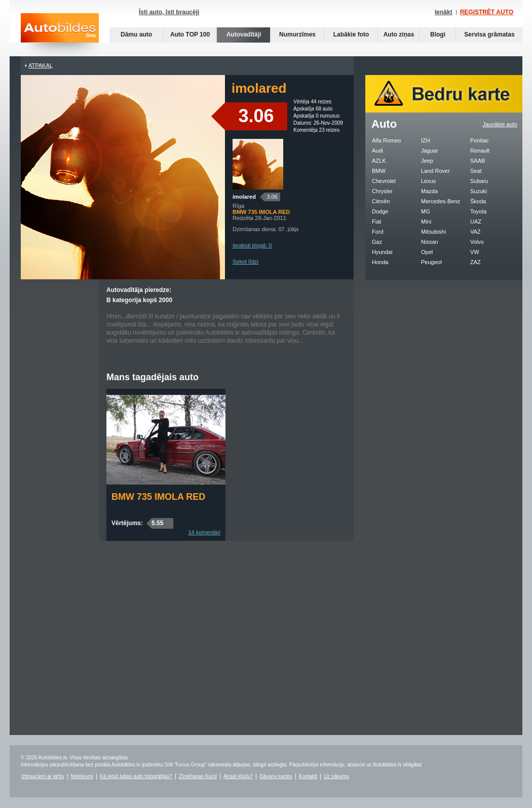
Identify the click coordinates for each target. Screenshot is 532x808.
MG (426, 211)
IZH (426, 140)
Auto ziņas (399, 34)
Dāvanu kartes (276, 776)
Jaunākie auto (500, 124)
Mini (426, 222)
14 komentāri (204, 532)
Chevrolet (384, 181)
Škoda (478, 201)
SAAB (478, 161)
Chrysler (382, 191)
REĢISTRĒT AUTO (487, 12)
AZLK (379, 161)
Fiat (376, 222)
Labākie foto (351, 34)
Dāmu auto (136, 34)
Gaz (377, 242)
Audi (377, 151)
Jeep (427, 161)
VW (475, 252)
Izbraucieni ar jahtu (43, 776)
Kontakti (308, 776)
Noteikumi (82, 776)
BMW (379, 171)
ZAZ (476, 262)
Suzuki (479, 191)
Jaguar (430, 151)
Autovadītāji (244, 34)
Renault (480, 151)
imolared (244, 197)
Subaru (479, 181)
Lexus (428, 181)
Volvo (477, 242)
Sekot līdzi (245, 262)
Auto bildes (60, 35)
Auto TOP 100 (190, 34)
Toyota (478, 211)
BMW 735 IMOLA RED (158, 497)
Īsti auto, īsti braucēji (169, 12)
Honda (380, 262)
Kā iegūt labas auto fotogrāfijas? (136, 776)
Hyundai (382, 252)
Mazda (429, 191)
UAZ (476, 222)
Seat (476, 171)
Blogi (438, 34)
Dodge (380, 211)
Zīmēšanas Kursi (198, 776)
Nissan (430, 242)
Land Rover (435, 171)
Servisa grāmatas (489, 34)
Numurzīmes (297, 34)
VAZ (476, 232)
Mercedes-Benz (441, 201)
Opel (427, 252)
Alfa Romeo (386, 140)
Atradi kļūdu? (238, 776)
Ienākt (444, 12)
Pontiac (480, 140)
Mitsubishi (433, 232)
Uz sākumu (336, 776)
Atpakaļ (41, 65)
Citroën (381, 201)
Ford (378, 232)
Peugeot (431, 262)
